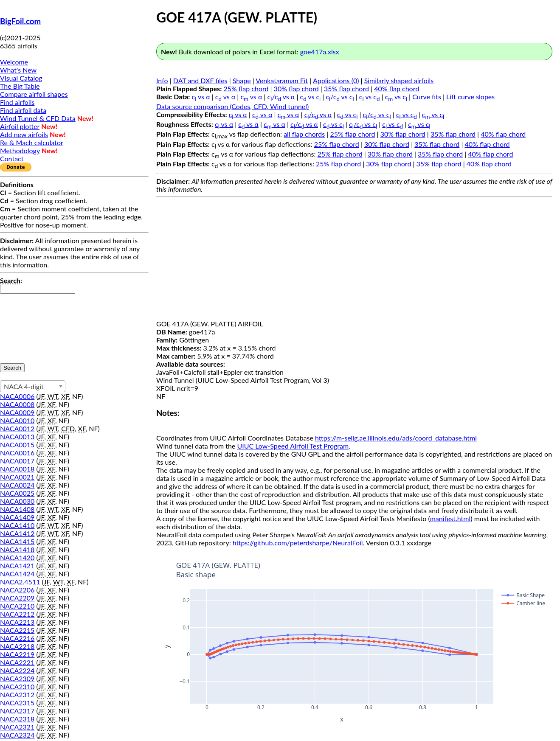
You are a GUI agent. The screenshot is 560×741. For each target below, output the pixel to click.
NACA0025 (17, 493)
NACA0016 (17, 453)
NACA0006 (17, 396)
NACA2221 (17, 662)
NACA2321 (17, 727)
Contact (12, 159)
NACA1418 (17, 549)
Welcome (14, 62)
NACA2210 (17, 606)
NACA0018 (17, 469)
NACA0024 (17, 485)
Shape (242, 80)
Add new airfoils (24, 134)
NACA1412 (17, 533)
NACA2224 (17, 670)
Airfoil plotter (20, 126)
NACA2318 (17, 719)
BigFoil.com (20, 21)
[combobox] (33, 386)
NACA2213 (17, 622)
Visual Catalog (21, 78)
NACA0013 (17, 436)
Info (162, 80)
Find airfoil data (23, 110)
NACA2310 (17, 686)
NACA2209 (17, 598)
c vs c (311, 97)
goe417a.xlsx (320, 52)
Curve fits (427, 97)
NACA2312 (17, 695)
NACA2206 (17, 590)
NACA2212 (17, 614)
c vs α (201, 97)
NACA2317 (17, 711)
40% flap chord (397, 88)
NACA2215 (17, 630)
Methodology (20, 150)
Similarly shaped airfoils (399, 80)
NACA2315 (17, 703)
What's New (18, 70)
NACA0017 (17, 461)
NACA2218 (17, 646)
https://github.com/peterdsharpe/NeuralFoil (298, 543)
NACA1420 (17, 557)
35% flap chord (346, 88)
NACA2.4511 (20, 582)
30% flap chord (296, 88)
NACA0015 (17, 445)
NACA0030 (17, 501)
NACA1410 (17, 525)
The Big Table (20, 86)
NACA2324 (17, 735)
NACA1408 (17, 509)
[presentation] (35, 324)
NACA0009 (17, 412)
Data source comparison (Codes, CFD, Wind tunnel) (232, 106)
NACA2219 (17, 654)
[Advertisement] (354, 260)
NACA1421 (17, 566)
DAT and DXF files (200, 80)
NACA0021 (17, 477)
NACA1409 (17, 517)
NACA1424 (17, 574)
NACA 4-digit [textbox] (24, 386)
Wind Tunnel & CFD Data (38, 118)
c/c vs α (281, 97)
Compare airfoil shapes (34, 94)
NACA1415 (17, 541)
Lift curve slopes (470, 97)
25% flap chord (246, 88)
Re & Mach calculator (32, 142)
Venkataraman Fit (282, 80)
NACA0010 (17, 420)
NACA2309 (17, 678)
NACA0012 (17, 428)
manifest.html (450, 518)
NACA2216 (17, 638)
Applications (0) (336, 80)
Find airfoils (17, 102)
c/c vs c (340, 97)
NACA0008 (17, 404)
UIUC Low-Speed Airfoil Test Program (293, 446)
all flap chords (304, 134)
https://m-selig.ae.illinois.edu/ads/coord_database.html (396, 438)
